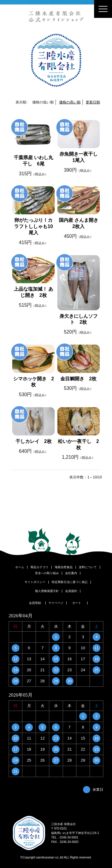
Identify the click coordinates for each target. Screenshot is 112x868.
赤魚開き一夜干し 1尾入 (80, 157)
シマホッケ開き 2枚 (34, 382)
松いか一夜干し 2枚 (78, 444)
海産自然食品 (64, 567)
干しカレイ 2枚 (34, 441)
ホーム (20, 567)
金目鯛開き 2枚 (78, 379)
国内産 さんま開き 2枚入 (79, 223)
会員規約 (71, 591)
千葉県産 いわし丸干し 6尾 (33, 161)
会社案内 (71, 573)
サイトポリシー (35, 582)
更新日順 (93, 102)
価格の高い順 (70, 102)
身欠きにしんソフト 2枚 (79, 319)
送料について (88, 567)
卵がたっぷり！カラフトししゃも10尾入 (33, 226)
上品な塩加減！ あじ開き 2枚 (33, 292)
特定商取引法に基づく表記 (70, 582)
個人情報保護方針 (47, 591)
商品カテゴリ (39, 567)
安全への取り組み (47, 573)
